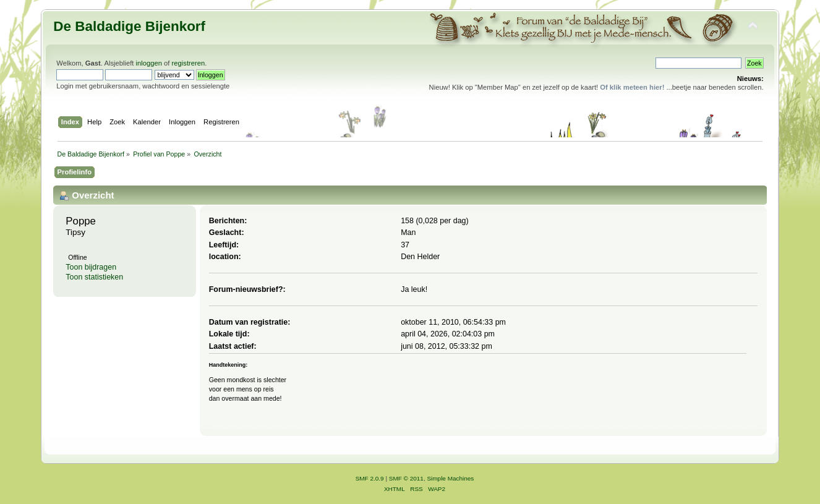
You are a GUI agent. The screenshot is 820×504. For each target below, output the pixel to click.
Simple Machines (450, 478)
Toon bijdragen (91, 267)
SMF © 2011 (406, 478)
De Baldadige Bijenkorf (129, 26)
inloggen (149, 63)
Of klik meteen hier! (632, 87)
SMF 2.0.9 (370, 478)
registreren (189, 63)
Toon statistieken (94, 277)
